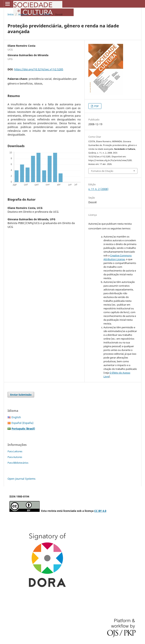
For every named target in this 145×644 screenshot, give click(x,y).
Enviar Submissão (21, 395)
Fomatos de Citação (102, 171)
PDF (96, 106)
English (16, 417)
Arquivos (23, 14)
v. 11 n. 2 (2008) (42, 14)
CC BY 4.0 (100, 511)
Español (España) (22, 423)
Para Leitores (15, 451)
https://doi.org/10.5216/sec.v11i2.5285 (39, 69)
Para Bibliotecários (18, 463)
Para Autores (15, 457)
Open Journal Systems (22, 479)
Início (11, 14)
